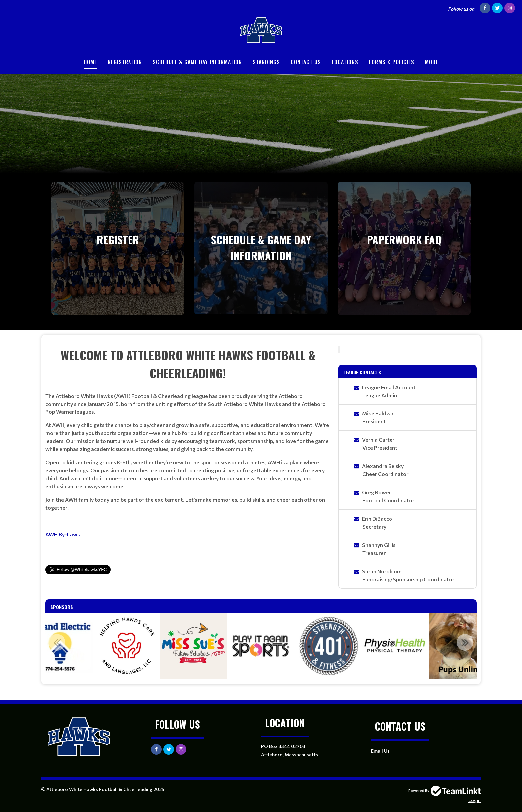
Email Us (380, 751)
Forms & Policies (392, 62)
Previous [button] (57, 642)
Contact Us (306, 62)
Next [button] (465, 642)
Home (90, 62)
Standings (266, 62)
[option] (127, 646)
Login (475, 800)
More (432, 62)
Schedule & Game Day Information (197, 62)
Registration (125, 62)
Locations (345, 62)
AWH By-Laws (62, 534)
